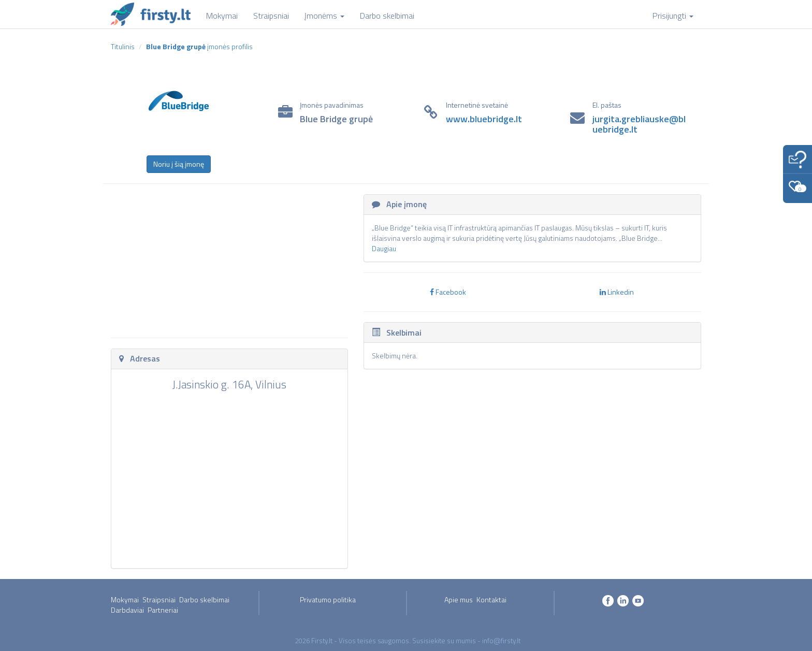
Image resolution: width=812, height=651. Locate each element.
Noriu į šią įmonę (179, 164)
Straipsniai (159, 599)
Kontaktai (491, 599)
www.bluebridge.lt (484, 119)
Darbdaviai (127, 610)
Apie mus (459, 599)
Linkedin (617, 292)
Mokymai (125, 599)
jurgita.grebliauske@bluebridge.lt (639, 124)
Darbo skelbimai (204, 599)
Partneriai (163, 610)
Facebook (448, 292)
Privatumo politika (328, 599)
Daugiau (384, 248)
